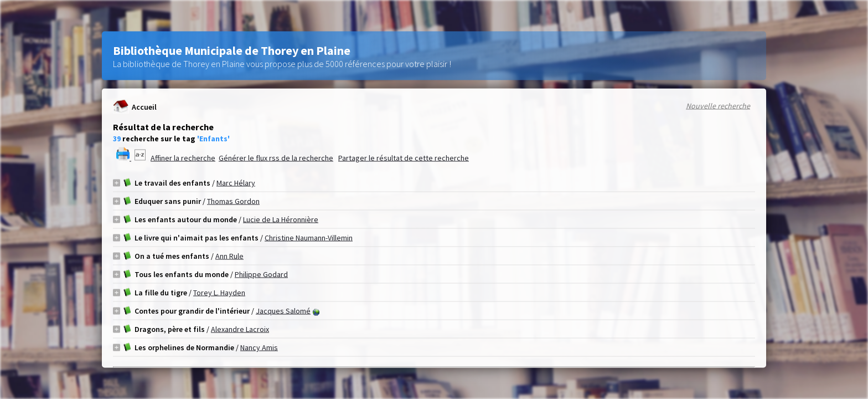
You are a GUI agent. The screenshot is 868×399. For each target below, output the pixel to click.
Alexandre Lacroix (240, 329)
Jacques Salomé (283, 311)
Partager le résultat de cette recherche (404, 158)
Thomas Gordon (233, 201)
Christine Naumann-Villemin (309, 238)
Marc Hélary (236, 183)
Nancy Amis (259, 347)
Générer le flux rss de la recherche (276, 158)
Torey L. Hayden (219, 293)
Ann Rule (229, 256)
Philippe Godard (261, 274)
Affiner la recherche (183, 158)
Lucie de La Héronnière (281, 219)
